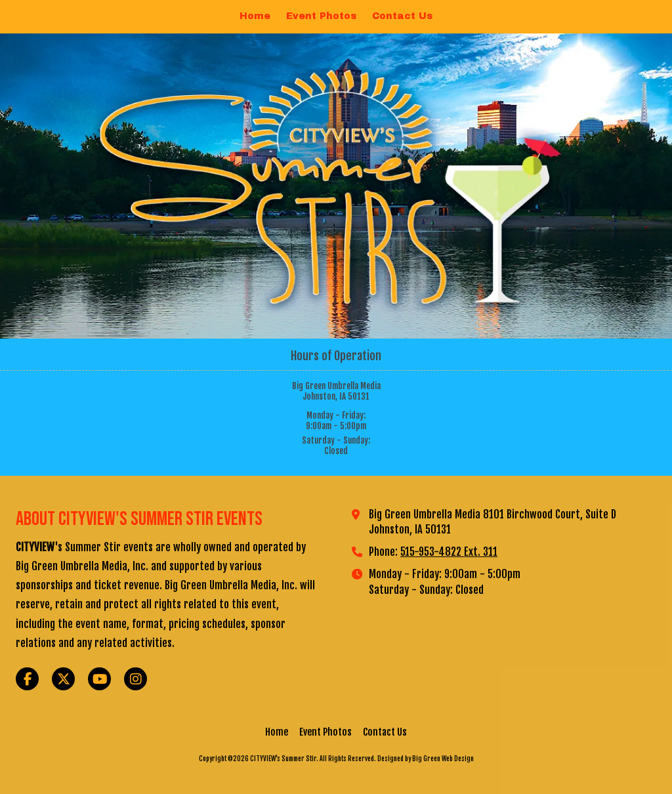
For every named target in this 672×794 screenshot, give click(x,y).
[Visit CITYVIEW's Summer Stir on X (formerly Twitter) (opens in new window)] (63, 679)
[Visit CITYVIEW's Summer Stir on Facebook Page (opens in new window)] (27, 679)
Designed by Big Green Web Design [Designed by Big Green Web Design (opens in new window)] (426, 759)
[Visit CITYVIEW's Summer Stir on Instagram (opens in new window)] (136, 679)
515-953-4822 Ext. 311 (449, 552)
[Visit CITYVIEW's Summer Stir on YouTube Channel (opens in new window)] (99, 679)
